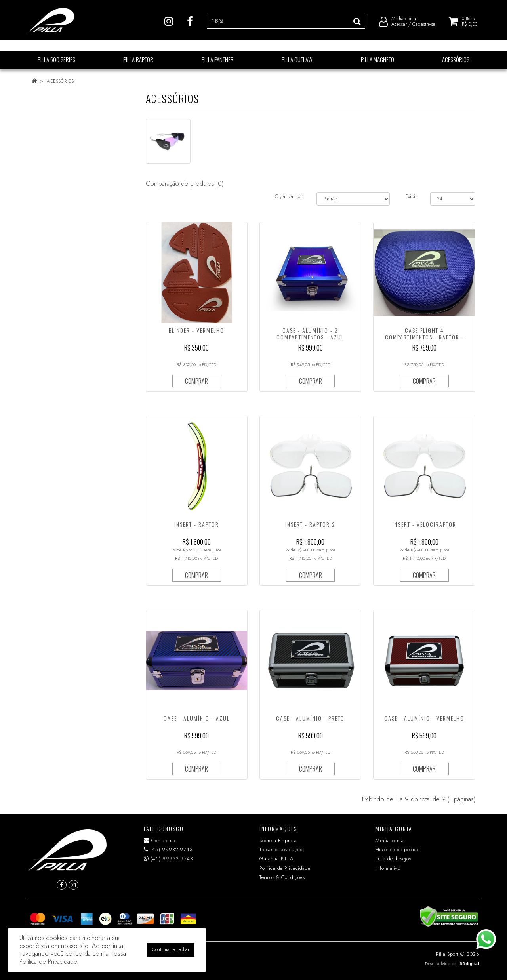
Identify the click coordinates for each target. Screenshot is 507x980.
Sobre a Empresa (278, 840)
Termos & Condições (282, 877)
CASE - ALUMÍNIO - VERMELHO (424, 718)
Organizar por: (290, 196)
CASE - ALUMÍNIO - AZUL (197, 718)
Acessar (399, 28)
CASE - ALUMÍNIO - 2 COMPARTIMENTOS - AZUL (310, 334)
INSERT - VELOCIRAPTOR (424, 524)
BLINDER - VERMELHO (196, 330)
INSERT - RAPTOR (197, 524)
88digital (470, 964)
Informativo (388, 868)
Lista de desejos (393, 859)
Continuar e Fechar (171, 949)
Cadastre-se (424, 28)
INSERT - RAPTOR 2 (310, 524)
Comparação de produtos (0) (185, 184)
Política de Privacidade (285, 868)
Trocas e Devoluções (282, 849)
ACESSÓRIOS (60, 81)
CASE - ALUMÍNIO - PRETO (310, 718)
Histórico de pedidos (399, 849)
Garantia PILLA (276, 859)
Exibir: (412, 196)
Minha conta (390, 840)
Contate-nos (161, 840)
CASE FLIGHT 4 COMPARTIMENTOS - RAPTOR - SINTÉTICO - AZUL (424, 337)
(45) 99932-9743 (168, 849)
